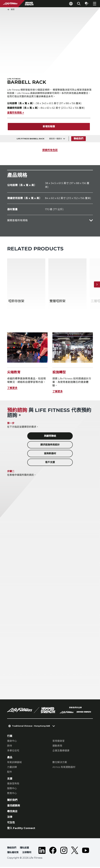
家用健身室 (58, 742)
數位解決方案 (60, 763)
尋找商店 (12, 812)
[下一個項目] (97, 286)
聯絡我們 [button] (12, 849)
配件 (10, 773)
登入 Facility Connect (21, 829)
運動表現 (57, 747)
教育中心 (12, 794)
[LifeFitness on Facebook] (53, 852)
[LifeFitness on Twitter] (75, 852)
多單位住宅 (13, 751)
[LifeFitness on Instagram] (64, 852)
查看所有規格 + (16, 113)
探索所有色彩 (50, 151)
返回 (11, 10)
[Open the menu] (95, 4)
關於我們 (12, 801)
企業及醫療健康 (61, 751)
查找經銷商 (14, 807)
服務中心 (12, 789)
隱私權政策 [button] (13, 853)
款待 (10, 747)
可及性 (11, 824)
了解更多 (12, 389)
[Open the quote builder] (87, 4)
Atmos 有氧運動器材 (64, 768)
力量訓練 (12, 768)
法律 (10, 818)
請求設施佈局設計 (50, 446)
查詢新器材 (50, 454)
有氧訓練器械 (14, 763)
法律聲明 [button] (27, 853)
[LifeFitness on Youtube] (86, 852)
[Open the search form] (79, 4)
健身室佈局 (13, 785)
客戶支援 (50, 463)
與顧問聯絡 (50, 437)
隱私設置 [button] (24, 849)
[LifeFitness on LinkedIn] (42, 852)
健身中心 (12, 742)
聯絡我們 (78, 140)
